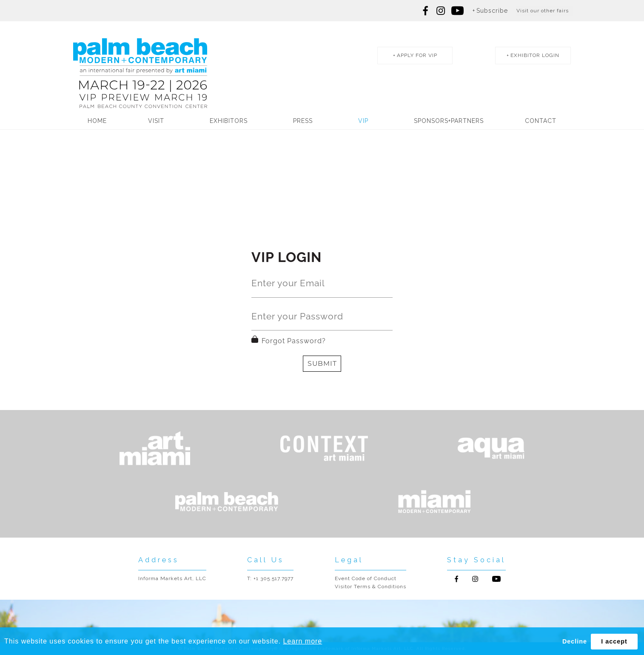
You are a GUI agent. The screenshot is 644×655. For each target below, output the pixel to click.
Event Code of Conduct (366, 578)
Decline (575, 641)
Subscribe (492, 11)
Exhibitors (229, 121)
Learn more (302, 641)
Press (303, 121)
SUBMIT (322, 363)
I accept (614, 641)
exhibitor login (535, 55)
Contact (541, 121)
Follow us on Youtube (496, 579)
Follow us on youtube (457, 11)
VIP (363, 121)
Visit (156, 121)
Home (97, 121)
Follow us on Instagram (441, 11)
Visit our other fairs (543, 11)
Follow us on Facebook (426, 11)
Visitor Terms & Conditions (370, 587)
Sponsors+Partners (449, 121)
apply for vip (417, 55)
